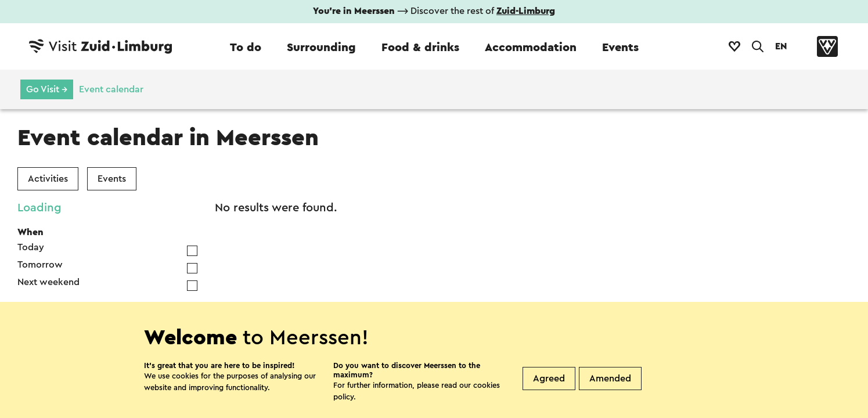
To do (246, 48)
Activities (48, 179)
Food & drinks (420, 48)
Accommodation (531, 48)
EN (781, 46)
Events (620, 48)
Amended (610, 379)
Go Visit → (47, 89)
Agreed (549, 379)
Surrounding (321, 48)
